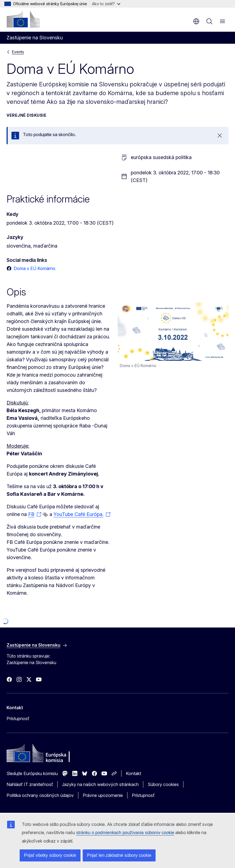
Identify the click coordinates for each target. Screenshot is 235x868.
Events (18, 52)
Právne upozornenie (103, 795)
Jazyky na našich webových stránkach (100, 784)
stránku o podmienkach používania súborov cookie (125, 833)
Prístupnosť (18, 719)
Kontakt (133, 773)
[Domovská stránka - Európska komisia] (23, 19)
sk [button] (196, 21)
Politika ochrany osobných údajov (40, 795)
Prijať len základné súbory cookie (119, 855)
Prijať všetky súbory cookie (50, 855)
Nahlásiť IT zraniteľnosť (30, 784)
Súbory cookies (163, 784)
